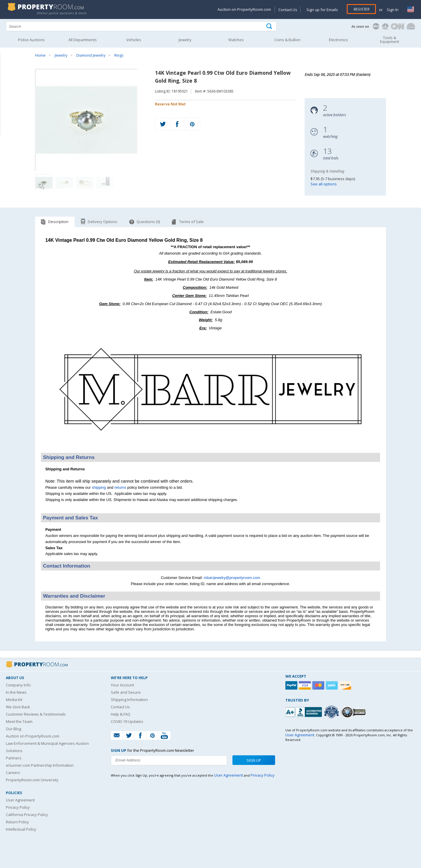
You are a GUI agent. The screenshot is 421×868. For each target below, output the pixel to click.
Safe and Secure (126, 692)
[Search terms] (141, 26)
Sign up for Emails (322, 10)
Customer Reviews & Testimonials (36, 714)
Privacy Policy (18, 807)
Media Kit (14, 700)
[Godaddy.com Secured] (354, 712)
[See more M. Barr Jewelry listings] (210, 445)
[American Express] (332, 685)
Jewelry (61, 55)
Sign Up (254, 760)
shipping (99, 487)
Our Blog (13, 729)
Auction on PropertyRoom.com (244, 9)
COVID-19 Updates (127, 721)
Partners (14, 758)
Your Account (122, 685)
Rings (119, 55)
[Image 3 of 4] (85, 183)
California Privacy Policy (27, 815)
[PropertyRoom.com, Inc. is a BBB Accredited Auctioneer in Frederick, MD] (304, 711)
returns (120, 487)
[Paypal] (292, 685)
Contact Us (288, 10)
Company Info (18, 685)
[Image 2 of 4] (64, 183)
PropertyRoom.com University (32, 780)
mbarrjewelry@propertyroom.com (232, 578)
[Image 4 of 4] (105, 183)
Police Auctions (31, 40)
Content (6, 74)
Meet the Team (19, 721)
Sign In (392, 10)
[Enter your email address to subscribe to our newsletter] (169, 760)
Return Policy (17, 822)
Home (40, 55)
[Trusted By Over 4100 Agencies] (332, 712)
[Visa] (306, 685)
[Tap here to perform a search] (270, 26)
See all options (324, 184)
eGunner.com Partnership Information (40, 765)
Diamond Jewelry (91, 55)
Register (361, 9)
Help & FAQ (121, 714)
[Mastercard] (319, 685)
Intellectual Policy (21, 829)
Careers (13, 773)
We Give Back (18, 707)
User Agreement (20, 800)
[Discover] (346, 685)
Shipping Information (129, 700)
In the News (16, 692)
